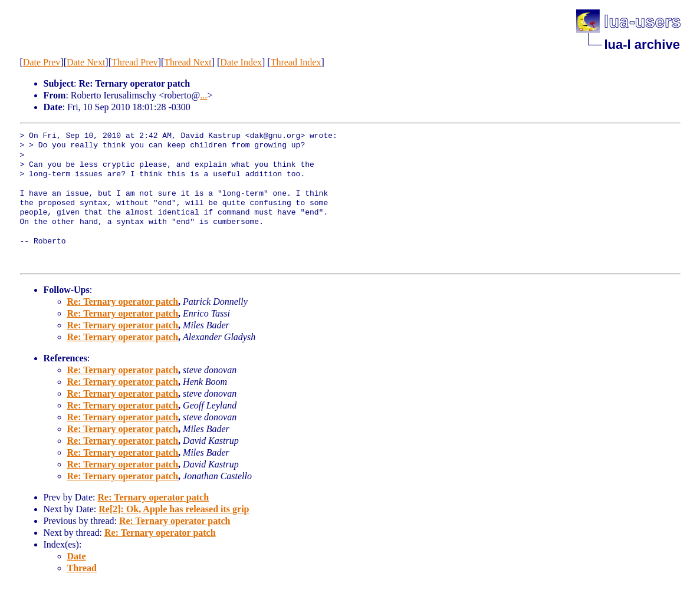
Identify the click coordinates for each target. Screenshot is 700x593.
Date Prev (42, 62)
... (203, 95)
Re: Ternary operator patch (123, 302)
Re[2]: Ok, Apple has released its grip (174, 509)
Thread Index (296, 62)
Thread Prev (135, 62)
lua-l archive (642, 45)
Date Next (86, 62)
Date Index (241, 62)
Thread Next (188, 62)
